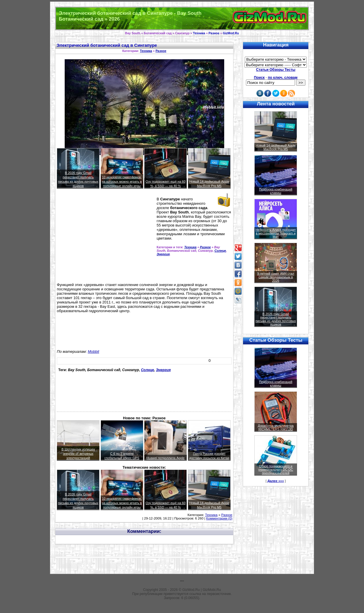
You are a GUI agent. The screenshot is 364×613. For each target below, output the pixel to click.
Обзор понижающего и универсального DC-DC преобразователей (276, 470)
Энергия (163, 254)
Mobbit (94, 352)
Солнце (220, 251)
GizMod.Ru (231, 33)
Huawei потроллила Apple (165, 458)
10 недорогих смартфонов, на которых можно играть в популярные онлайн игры (122, 181)
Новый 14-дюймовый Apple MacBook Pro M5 (276, 147)
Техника (199, 33)
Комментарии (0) (219, 518)
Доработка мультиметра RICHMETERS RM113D (276, 427)
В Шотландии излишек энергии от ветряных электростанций (78, 454)
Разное (214, 33)
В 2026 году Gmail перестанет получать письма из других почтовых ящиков (276, 319)
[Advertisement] (106, 238)
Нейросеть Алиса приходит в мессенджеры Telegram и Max (276, 233)
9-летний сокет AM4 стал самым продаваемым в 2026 (276, 277)
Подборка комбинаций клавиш (276, 191)
